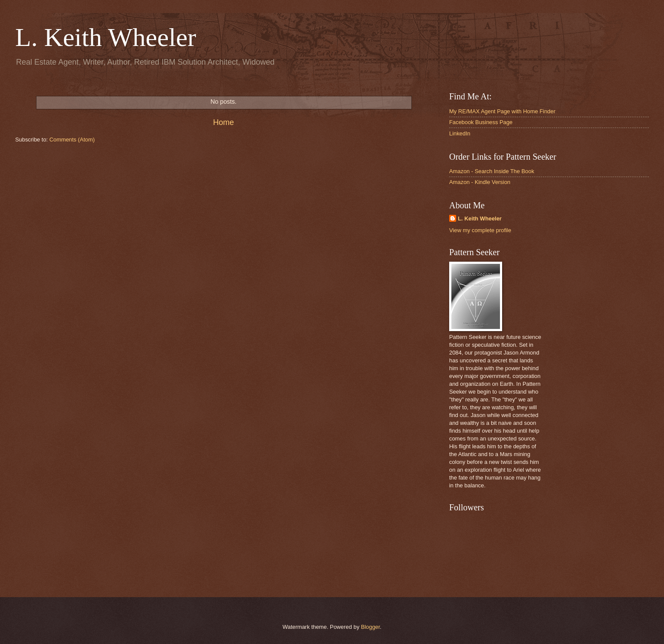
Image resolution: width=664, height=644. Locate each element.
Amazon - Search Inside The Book (492, 171)
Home (224, 122)
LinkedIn (460, 133)
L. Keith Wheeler (480, 218)
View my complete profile (480, 230)
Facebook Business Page (481, 122)
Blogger (371, 627)
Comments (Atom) (72, 140)
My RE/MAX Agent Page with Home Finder (502, 111)
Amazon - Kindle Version (480, 182)
